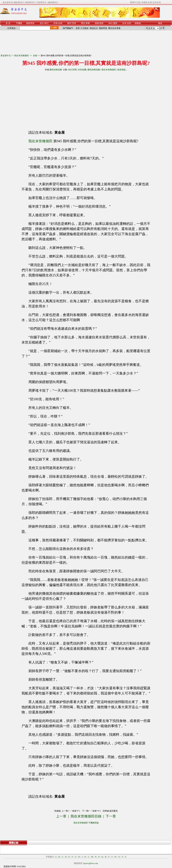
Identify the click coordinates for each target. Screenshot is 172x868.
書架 (160, 23)
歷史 (83, 23)
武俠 (56, 23)
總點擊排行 (19, 2)
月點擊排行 (42, 2)
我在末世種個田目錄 (86, 816)
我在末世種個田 (22, 56)
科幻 (111, 23)
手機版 (19, 23)
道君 (78, 28)
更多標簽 (121, 70)
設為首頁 (157, 2)
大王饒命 (84, 28)
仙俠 (60, 23)
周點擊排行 (30, 2)
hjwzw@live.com (91, 863)
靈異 (115, 23)
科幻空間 (72, 70)
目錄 (35, 56)
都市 (69, 23)
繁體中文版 (135, 2)
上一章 (61, 816)
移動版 (138, 23)
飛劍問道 (103, 28)
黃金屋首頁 (8, 2)
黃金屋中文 (6, 56)
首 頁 (8, 23)
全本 (124, 23)
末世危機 (82, 70)
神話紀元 (94, 28)
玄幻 (42, 23)
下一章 (111, 816)
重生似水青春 (114, 28)
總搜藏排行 (53, 2)
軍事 (88, 23)
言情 (74, 23)
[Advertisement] (55, 99)
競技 (101, 23)
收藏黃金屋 (147, 2)
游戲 (97, 23)
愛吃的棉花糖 (56, 70)
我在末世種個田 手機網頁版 (86, 823)
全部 (129, 23)
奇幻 (46, 23)
